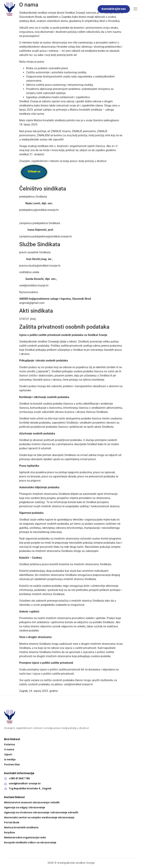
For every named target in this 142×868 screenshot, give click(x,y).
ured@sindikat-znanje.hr (34, 285)
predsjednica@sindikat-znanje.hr (39, 210)
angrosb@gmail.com (32, 303)
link (33, 319)
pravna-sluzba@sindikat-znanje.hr (40, 266)
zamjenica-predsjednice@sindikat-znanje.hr (46, 236)
